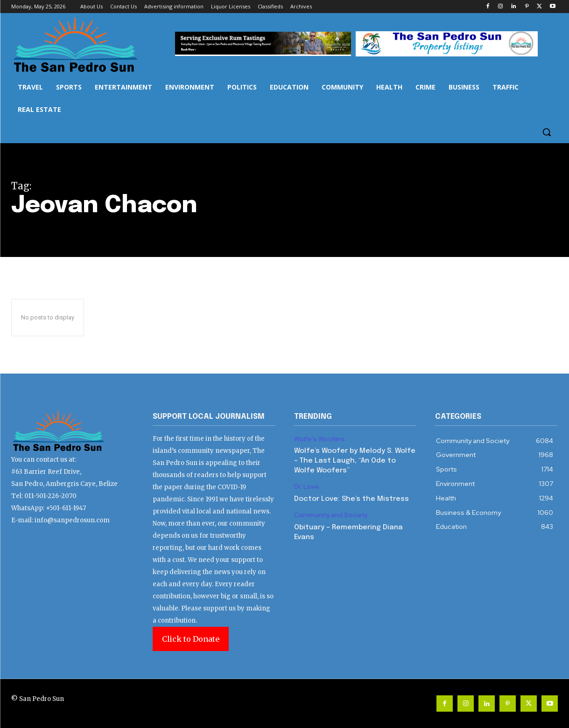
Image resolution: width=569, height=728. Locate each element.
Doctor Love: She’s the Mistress (351, 499)
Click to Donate (191, 639)
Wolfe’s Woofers (320, 439)
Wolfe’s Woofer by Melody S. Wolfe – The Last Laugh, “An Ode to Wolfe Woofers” (355, 461)
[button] (547, 132)
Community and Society (331, 515)
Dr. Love (306, 487)
